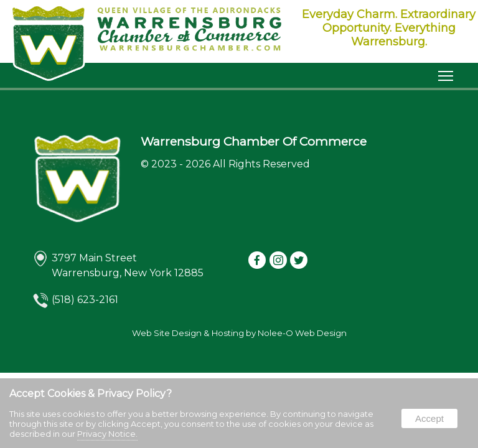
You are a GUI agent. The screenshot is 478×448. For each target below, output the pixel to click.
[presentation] (258, 261)
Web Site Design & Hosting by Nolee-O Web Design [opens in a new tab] (239, 333)
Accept (429, 418)
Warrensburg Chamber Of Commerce (254, 141)
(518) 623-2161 (85, 300)
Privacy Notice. (107, 434)
